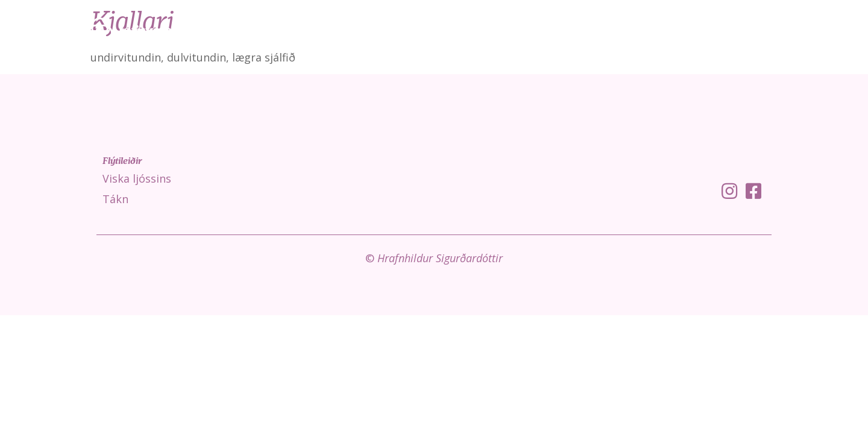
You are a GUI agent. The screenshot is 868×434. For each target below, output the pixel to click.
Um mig (822, 30)
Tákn (697, 30)
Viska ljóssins (634, 30)
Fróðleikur (756, 30)
